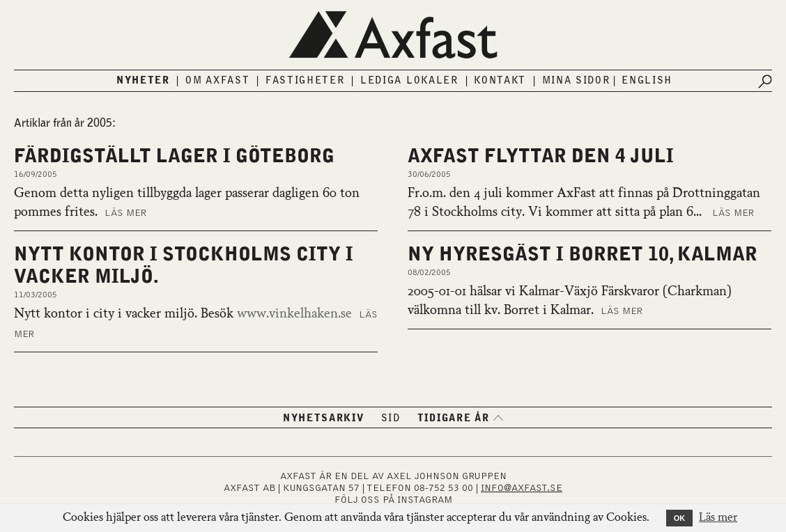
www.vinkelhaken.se (294, 314)
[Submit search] (765, 81)
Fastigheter (305, 81)
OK (680, 518)
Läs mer (125, 213)
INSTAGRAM (425, 500)
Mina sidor (576, 81)
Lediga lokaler (409, 81)
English (647, 81)
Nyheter (143, 81)
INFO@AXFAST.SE (522, 488)
